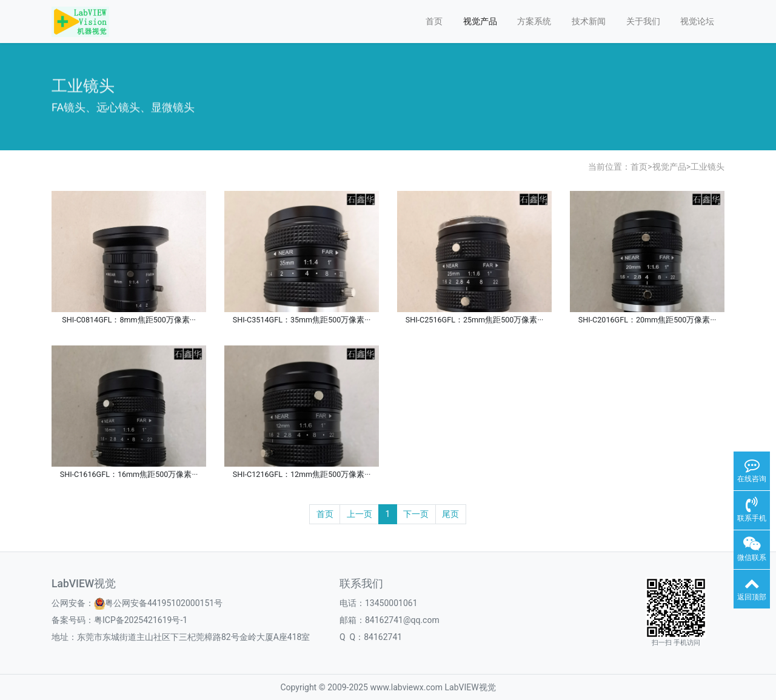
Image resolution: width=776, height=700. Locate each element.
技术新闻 (589, 21)
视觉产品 (480, 21)
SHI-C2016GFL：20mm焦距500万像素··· (647, 320)
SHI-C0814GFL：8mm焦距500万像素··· (129, 320)
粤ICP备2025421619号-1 (141, 620)
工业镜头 (707, 167)
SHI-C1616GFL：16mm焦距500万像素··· (129, 474)
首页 (434, 21)
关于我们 (643, 21)
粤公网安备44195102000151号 (164, 603)
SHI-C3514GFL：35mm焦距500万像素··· (302, 320)
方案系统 (534, 21)
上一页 (360, 514)
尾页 (450, 514)
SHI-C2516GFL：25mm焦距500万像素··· (475, 320)
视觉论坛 (697, 21)
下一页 (416, 514)
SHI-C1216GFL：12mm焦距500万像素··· (302, 474)
